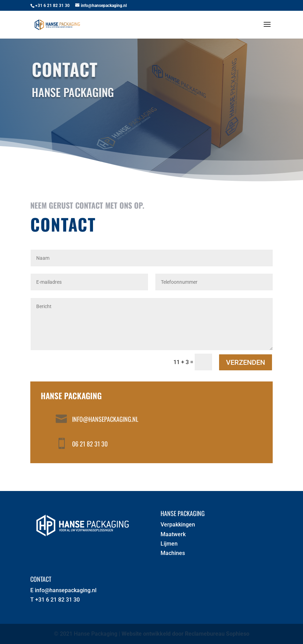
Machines (173, 553)
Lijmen (169, 544)
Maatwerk (173, 534)
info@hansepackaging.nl (105, 419)
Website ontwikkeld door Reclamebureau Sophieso (185, 634)
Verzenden (246, 362)
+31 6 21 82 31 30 (57, 600)
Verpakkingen (178, 525)
